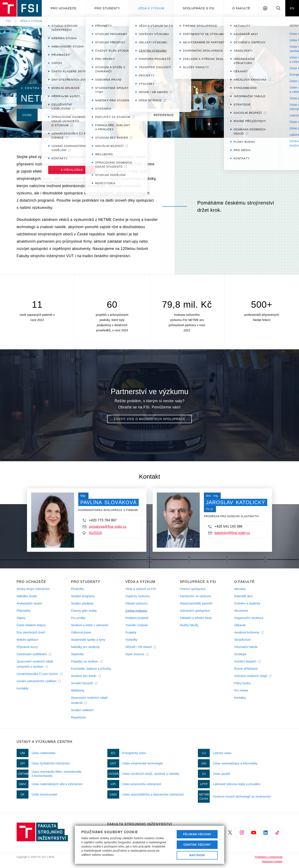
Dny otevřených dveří (31, 632)
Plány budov (243, 683)
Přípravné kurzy (27, 647)
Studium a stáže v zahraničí (90, 625)
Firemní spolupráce (193, 589)
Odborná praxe (81, 632)
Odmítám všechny (197, 845)
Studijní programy (83, 596)
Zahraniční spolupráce (195, 611)
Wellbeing (78, 690)
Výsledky (131, 640)
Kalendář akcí (243, 596)
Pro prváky (78, 618)
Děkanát (240, 625)
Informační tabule (246, 647)
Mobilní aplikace (28, 640)
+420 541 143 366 (225, 527)
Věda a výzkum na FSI (141, 589)
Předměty (77, 589)
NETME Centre (99, 21)
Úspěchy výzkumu (138, 596)
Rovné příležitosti (246, 669)
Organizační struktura (249, 618)
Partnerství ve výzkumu (196, 596)
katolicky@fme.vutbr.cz (229, 533)
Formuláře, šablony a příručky (91, 669)
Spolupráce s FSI (199, 8)
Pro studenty (107, 8)
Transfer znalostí (137, 625)
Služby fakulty (189, 625)
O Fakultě (241, 8)
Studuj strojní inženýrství (33, 589)
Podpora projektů (137, 618)
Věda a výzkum (151, 8)
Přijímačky (24, 611)
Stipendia (77, 654)
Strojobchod (242, 640)
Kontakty (23, 688)
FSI (9, 21)
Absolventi (241, 611)
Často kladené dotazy (31, 625)
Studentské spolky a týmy (88, 640)
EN (292, 8)
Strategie (240, 654)
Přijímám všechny (197, 834)
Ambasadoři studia (29, 603)
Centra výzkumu (65, 21)
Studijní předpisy (82, 603)
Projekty (131, 632)
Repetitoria (78, 717)
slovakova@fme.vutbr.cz (105, 527)
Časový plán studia (84, 611)
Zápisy (21, 618)
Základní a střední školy (196, 618)
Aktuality (240, 589)
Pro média (241, 690)
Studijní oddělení (82, 710)
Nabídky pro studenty (85, 647)
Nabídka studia (27, 596)
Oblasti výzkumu (137, 603)
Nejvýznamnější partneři (196, 603)
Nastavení (197, 855)
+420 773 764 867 (100, 520)
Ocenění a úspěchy (247, 603)
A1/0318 (92, 533)
